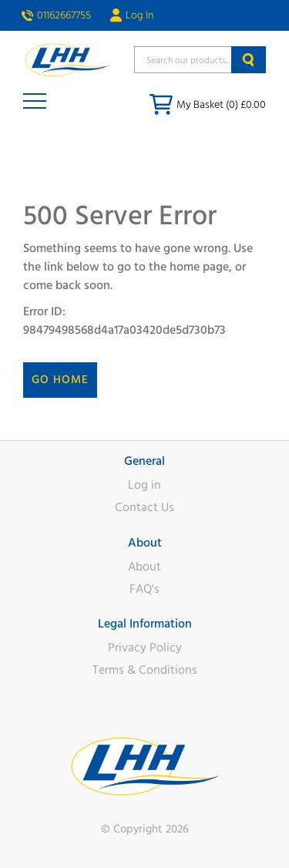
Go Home (60, 380)
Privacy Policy (145, 648)
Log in (144, 485)
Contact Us (144, 507)
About (144, 567)
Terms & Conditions (145, 670)
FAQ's (144, 589)
